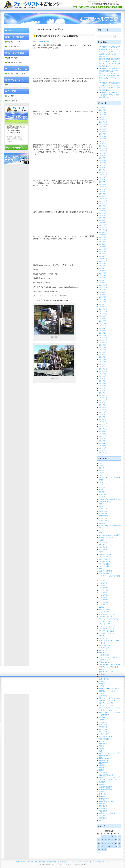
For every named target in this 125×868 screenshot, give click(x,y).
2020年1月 (103, 283)
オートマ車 (103, 542)
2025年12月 (103, 120)
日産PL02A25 (104, 763)
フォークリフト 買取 (17, 53)
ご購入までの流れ (14, 47)
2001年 (102, 466)
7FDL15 (102, 487)
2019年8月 (103, 292)
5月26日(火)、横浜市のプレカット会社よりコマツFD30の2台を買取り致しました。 (110, 95)
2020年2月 (103, 280)
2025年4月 (103, 136)
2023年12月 (103, 172)
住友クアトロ (104, 679)
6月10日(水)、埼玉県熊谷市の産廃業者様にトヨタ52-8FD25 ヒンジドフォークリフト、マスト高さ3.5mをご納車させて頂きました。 (110, 52)
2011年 (102, 475)
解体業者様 (103, 806)
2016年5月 (103, 383)
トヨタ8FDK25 (104, 602)
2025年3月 (103, 139)
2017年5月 (103, 355)
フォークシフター (106, 624)
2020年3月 (103, 278)
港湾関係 (102, 782)
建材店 (102, 741)
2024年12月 (103, 146)
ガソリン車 (103, 547)
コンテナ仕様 (104, 564)
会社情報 (11, 96)
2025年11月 (103, 122)
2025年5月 (103, 134)
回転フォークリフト (106, 703)
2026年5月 (103, 110)
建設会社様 (103, 744)
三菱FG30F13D (104, 660)
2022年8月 (103, 208)
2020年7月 (103, 268)
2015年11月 (103, 398)
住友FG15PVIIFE (105, 677)
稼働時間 (102, 796)
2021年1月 (103, 254)
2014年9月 (103, 431)
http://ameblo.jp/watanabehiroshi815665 (112, 499)
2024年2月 (103, 168)
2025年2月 (103, 141)
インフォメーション (17, 80)
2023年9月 (103, 177)
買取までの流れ (13, 58)
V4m (101, 533)
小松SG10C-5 (104, 722)
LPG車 (102, 506)
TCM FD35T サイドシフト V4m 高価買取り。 (58, 36)
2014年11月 (103, 427)
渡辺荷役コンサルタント (108, 775)
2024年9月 (103, 153)
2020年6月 (103, 271)
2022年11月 (103, 201)
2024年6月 (103, 158)
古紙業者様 (103, 696)
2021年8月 (103, 237)
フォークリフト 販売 (17, 37)
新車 (101, 751)
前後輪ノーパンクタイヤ (108, 691)
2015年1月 (103, 422)
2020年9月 (103, 263)
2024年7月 (103, 156)
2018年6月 (103, 323)
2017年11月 (103, 340)
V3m (101, 528)
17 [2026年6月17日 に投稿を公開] (109, 843)
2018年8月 (103, 319)
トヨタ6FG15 (104, 581)
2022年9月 (103, 206)
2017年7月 (103, 350)
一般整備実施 (104, 655)
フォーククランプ (106, 617)
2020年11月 (103, 259)
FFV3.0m (102, 492)
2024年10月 (103, 151)
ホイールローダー (106, 645)
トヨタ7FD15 (104, 583)
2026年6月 (103, 108)
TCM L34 (102, 523)
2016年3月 (103, 388)
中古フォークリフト (14, 42)
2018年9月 (103, 316)
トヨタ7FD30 (104, 590)
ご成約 (102, 540)
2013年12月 (103, 453)
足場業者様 (103, 808)
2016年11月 (103, 369)
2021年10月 (103, 232)
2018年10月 (103, 314)
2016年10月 (103, 371)
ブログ (102, 636)
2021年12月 (103, 228)
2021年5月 (103, 244)
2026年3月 (103, 115)
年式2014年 (103, 729)
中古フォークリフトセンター (110, 665)
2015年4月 (103, 415)
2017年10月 (103, 343)
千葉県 (102, 693)
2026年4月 (103, 112)
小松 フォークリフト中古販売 (110, 713)
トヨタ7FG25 (104, 595)
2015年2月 (103, 419)
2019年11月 (103, 285)
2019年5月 (103, 297)
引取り (102, 746)
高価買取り (103, 816)
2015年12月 (103, 395)
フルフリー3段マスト (107, 633)
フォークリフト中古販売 (108, 626)
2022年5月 (103, 216)
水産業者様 (103, 772)
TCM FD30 (103, 514)
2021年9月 (103, 235)
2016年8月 (103, 376)
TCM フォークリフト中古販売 (110, 526)
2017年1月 (103, 364)
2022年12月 (103, 199)
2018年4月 (103, 328)
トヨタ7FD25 (104, 588)
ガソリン (102, 545)
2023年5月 (103, 187)
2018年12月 (103, 309)
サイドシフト (104, 569)
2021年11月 (103, 230)
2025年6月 (103, 132)
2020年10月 (103, 261)
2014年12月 (103, 424)
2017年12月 (103, 338)
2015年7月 (103, 407)
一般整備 (102, 653)
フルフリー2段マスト (107, 629)
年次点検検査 (104, 734)
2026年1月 (103, 117)
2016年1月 (103, 393)
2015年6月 (103, 410)
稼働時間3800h (104, 799)
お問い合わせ (12, 101)
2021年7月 (103, 240)
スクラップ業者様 (106, 571)
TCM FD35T (103, 518)
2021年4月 (103, 247)
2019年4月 (103, 299)
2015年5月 (103, 412)
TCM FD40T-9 (104, 521)
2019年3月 (103, 302)
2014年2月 (103, 448)
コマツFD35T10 (105, 561)
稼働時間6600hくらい (107, 801)
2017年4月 (103, 357)
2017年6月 (103, 352)
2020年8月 (103, 266)
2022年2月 (103, 223)
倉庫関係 (102, 681)
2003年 (102, 470)
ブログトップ (103, 30)
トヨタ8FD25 (104, 597)
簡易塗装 (102, 804)
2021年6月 (103, 242)
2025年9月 (103, 127)
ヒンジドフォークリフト (108, 614)
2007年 (102, 473)
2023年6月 (103, 184)
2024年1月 (103, 170)
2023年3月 (103, 192)
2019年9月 (103, 290)
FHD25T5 (102, 494)
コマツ (102, 552)
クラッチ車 (103, 549)
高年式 (102, 820)
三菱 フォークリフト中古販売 (110, 657)
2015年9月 (103, 403)
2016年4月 (103, 386)
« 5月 (99, 852)
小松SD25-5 (103, 720)
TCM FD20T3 (104, 509)
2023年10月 (103, 175)
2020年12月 (103, 256)
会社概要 (17, 91)
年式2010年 (103, 727)
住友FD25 (103, 674)
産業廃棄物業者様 (106, 787)
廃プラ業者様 (104, 739)
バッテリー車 (104, 612)
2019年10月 (103, 287)
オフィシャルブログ (17, 158)
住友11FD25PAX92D (106, 672)
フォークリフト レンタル (17, 69)
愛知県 (102, 749)
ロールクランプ (105, 650)
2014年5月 (103, 441)
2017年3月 (103, 359)
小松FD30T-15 (104, 715)
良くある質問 (17, 148)
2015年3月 (103, 417)
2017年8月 (103, 347)
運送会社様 (103, 811)
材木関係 (102, 765)
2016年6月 (103, 381)
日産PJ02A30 (104, 760)
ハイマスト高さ (105, 609)
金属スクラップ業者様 (107, 813)
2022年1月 (103, 225)
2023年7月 (103, 182)
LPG (101, 504)
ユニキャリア (104, 648)
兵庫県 (102, 686)
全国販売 (102, 684)
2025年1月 (103, 144)
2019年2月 (103, 304)
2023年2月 (103, 194)
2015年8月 (103, 405)
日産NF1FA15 (104, 758)
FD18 (101, 490)
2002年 (102, 468)
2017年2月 (103, 362)
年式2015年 (103, 732)
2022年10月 (103, 204)
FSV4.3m (102, 497)
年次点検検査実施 (106, 737)
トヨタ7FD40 (104, 593)
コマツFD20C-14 (105, 554)
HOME (18, 862)
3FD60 (101, 480)
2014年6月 (103, 439)
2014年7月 (103, 436)
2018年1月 (103, 335)
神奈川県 (102, 794)
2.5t (100, 463)
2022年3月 (103, 220)
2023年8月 (103, 180)
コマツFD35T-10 (105, 559)
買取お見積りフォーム (15, 62)
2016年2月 (103, 391)
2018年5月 (103, 326)
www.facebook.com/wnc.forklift (110, 535)
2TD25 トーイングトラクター (110, 478)
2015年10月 (103, 400)
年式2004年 (103, 725)
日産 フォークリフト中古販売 (110, 753)
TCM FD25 (103, 511)
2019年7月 (103, 295)
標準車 (102, 770)
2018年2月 (103, 333)
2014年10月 (103, 429)
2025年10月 (103, 124)
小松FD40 (103, 717)
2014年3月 (103, 446)
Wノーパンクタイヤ (106, 538)
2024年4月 (103, 163)
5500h (101, 482)
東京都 (102, 768)
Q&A (9, 85)
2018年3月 (103, 331)
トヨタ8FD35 (104, 600)
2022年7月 (103, 211)
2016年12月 (103, 367)
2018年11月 (103, 311)
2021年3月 (103, 249)
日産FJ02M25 (104, 756)
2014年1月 (103, 451)
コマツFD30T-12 (105, 557)
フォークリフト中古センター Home (17, 31)
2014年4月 (103, 443)
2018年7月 (103, 321)
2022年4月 (103, 218)
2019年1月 (103, 307)
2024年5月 (103, 160)
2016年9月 (103, 374)
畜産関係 (102, 792)
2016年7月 (103, 379)
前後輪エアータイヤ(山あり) (109, 689)
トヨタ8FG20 (104, 605)
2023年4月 (103, 189)
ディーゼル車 (104, 573)
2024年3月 (103, 165)
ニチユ (102, 607)
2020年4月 (103, 275)
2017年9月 (103, 345)
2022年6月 (103, 213)
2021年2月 (103, 252)
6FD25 (101, 485)
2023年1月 (103, 196)
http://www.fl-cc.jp (105, 502)
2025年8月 (103, 129)
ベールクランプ (105, 638)
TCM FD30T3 (104, 516)
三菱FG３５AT (104, 662)
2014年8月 (103, 434)
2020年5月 (103, 273)
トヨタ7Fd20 (104, 585)
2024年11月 (103, 148)
